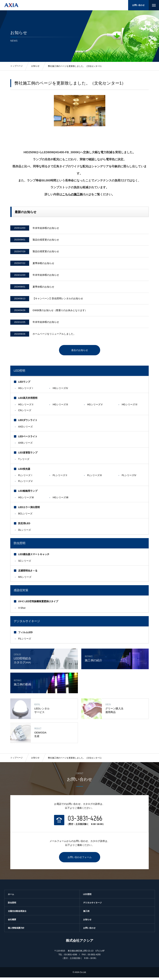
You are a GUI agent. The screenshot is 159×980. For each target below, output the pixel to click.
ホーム (11, 897)
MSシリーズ (25, 580)
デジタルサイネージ (92, 905)
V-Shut (22, 610)
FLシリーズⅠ (26, 478)
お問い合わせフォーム (80, 860)
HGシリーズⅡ (26, 407)
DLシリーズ (25, 532)
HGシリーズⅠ (26, 391)
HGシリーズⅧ (60, 500)
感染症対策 (21, 593)
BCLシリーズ (25, 516)
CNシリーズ (25, 413)
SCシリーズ (25, 563)
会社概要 (12, 922)
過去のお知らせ (80, 353)
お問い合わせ (138, 5)
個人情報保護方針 (16, 931)
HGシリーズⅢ (60, 407)
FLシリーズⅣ (129, 478)
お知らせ (35, 761)
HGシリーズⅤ (95, 407)
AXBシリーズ (25, 445)
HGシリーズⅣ (60, 391)
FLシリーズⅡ (60, 478)
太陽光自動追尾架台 (17, 914)
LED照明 (19, 373)
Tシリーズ (24, 462)
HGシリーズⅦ (26, 500)
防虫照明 (20, 546)
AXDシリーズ (25, 429)
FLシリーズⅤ (26, 484)
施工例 (86, 914)
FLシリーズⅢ (95, 478)
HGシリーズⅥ (130, 407)
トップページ (16, 761)
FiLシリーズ (25, 641)
